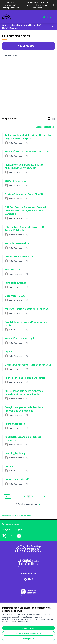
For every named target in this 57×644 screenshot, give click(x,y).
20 (40, 504)
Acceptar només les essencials (28, 633)
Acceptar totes (28, 628)
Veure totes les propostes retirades (17, 515)
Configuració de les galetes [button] (13, 529)
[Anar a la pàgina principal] (22, 17)
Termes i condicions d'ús (12, 524)
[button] (49, 118)
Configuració (29, 639)
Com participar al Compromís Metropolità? (22, 25)
